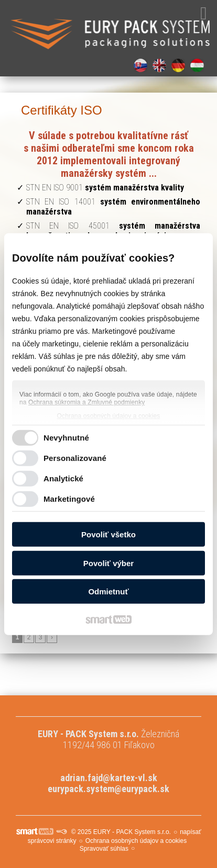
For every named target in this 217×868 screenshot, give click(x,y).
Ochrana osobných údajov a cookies (109, 416)
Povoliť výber (108, 563)
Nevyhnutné (66, 438)
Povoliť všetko (108, 534)
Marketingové (69, 499)
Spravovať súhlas (104, 849)
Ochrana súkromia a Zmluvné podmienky (86, 402)
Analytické (63, 478)
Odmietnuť (108, 591)
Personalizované (75, 458)
